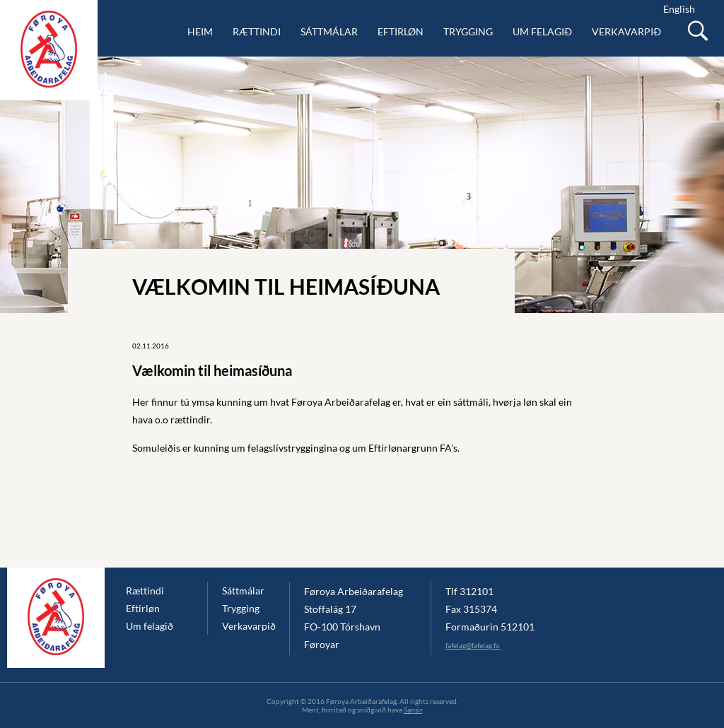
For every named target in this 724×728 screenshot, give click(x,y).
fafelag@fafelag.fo (473, 645)
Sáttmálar (329, 31)
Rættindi (257, 31)
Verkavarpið (626, 31)
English (679, 9)
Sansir (413, 710)
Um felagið (542, 31)
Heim (200, 31)
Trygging (468, 31)
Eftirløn (401, 31)
